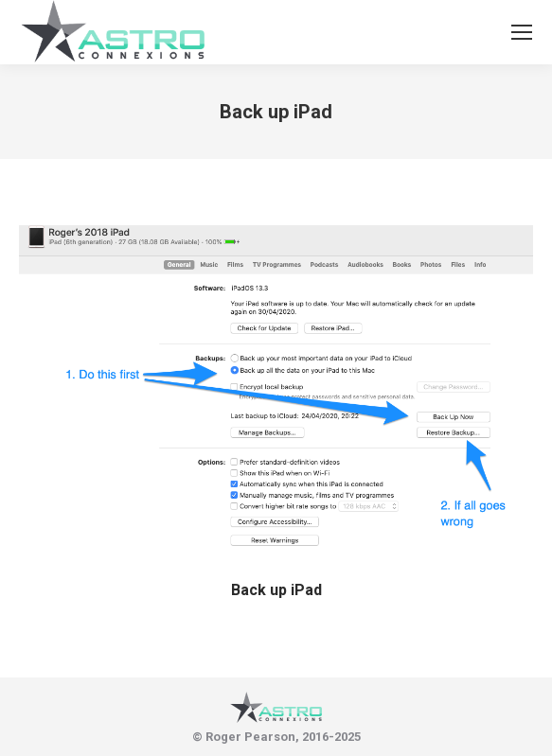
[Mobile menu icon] (522, 32)
